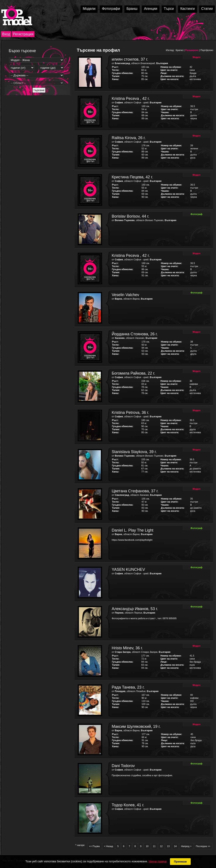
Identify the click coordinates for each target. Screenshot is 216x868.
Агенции (151, 9)
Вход (6, 34)
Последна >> (203, 846)
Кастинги (187, 9)
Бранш (132, 9)
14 (175, 846)
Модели (89, 9)
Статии (207, 9)
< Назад (109, 846)
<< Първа (94, 846)
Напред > (186, 846)
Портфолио (207, 50)
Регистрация (23, 34)
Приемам (180, 862)
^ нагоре (80, 845)
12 (161, 846)
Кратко (179, 50)
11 (154, 846)
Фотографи (111, 9)
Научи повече (158, 861)
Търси (169, 9)
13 (168, 846)
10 (147, 846)
